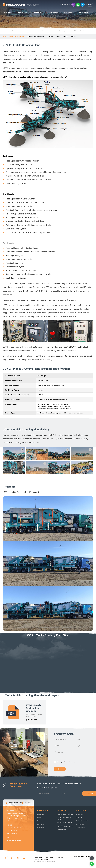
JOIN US (87, 793)
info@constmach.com (14, 841)
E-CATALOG (68, 12)
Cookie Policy (38, 857)
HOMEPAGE (7, 12)
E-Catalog (79, 817)
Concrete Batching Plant (41, 859)
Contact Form (80, 828)
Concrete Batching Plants (65, 814)
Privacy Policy (62, 762)
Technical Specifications (35, 37)
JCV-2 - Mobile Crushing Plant (13, 37)
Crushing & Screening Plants (64, 818)
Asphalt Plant (61, 829)
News (39, 817)
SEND (59, 769)
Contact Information (82, 821)
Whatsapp (92, 864)
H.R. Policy (41, 828)
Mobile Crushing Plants (64, 823)
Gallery (73, 37)
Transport (50, 37)
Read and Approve (66, 762)
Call (92, 858)
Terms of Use (59, 857)
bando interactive (87, 857)
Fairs (39, 821)
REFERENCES (53, 12)
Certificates (41, 824)
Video (58, 37)
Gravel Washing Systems (65, 826)
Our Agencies (80, 824)
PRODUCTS (37, 12)
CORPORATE (22, 12)
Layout (66, 37)
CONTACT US (84, 12)
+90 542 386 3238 (64, 5)
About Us (40, 814)
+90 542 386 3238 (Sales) (15, 828)
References (79, 814)
